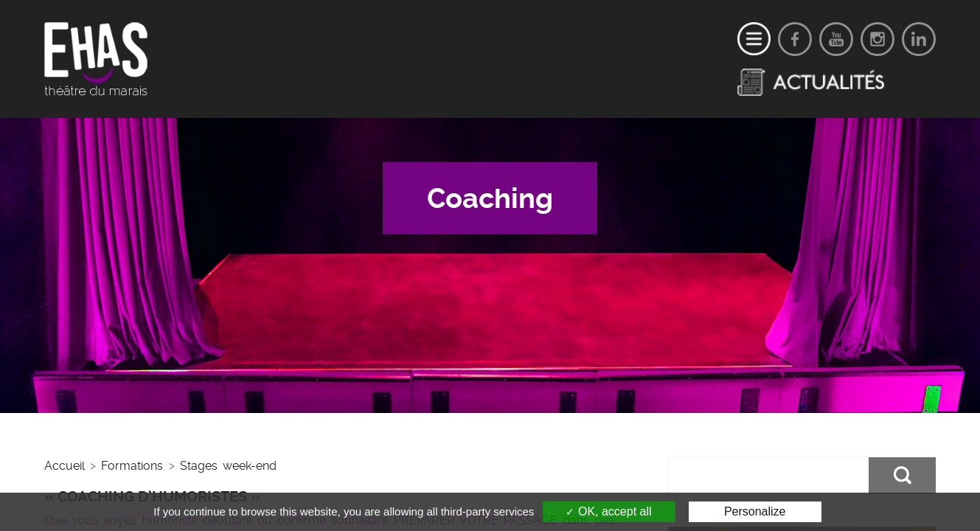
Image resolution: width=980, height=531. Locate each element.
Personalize (755, 511)
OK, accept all (608, 511)
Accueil (65, 466)
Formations (132, 466)
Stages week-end (228, 466)
